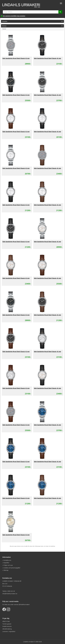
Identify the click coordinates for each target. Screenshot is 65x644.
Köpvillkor (6, 563)
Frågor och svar (8, 565)
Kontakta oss (7, 560)
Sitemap (6, 570)
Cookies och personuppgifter (12, 568)
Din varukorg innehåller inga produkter (14, 16)
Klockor (4, 29)
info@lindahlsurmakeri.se (10, 594)
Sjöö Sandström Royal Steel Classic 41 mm (16, 58)
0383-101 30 (11, 591)
